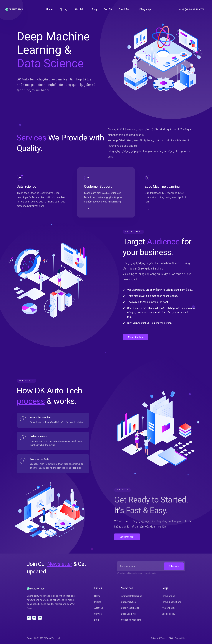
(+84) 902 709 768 (195, 9)
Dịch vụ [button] (63, 9)
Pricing (98, 602)
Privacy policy (168, 608)
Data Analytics (128, 602)
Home (97, 596)
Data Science (14, 187)
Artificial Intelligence (132, 596)
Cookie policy (168, 614)
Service (98, 614)
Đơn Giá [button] (108, 9)
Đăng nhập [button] (145, 9)
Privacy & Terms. (159, 638)
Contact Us (180, 638)
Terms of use (168, 596)
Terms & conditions (171, 602)
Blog (97, 620)
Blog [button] (94, 9)
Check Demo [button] (126, 9)
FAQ (171, 638)
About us (99, 608)
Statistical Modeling (131, 620)
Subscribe (174, 566)
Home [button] (49, 9)
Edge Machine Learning (175, 187)
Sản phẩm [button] (80, 9)
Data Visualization (130, 608)
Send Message (140, 537)
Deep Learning (128, 614)
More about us (148, 337)
